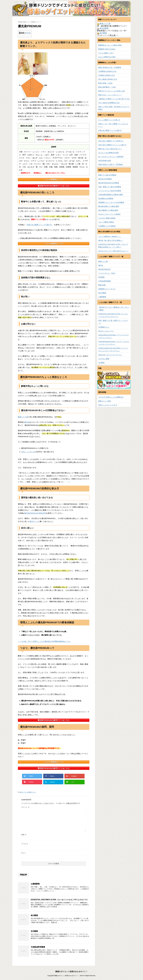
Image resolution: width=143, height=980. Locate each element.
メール (25, 844)
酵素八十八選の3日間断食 (107, 175)
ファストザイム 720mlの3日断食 (110, 191)
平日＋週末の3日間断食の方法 (109, 103)
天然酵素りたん (104, 327)
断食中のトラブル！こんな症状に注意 (112, 91)
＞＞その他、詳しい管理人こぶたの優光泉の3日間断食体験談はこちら (44, 641)
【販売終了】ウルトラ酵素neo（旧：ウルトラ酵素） (114, 309)
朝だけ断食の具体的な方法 (108, 79)
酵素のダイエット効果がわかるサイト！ (71, 972)
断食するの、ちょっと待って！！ (110, 95)
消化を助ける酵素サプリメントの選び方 (112, 145)
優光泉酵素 (104, 28)
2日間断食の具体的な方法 (107, 71)
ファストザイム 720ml (107, 273)
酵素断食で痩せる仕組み (107, 49)
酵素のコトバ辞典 (105, 401)
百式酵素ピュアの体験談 (107, 226)
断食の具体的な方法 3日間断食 (110, 67)
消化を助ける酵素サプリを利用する (111, 141)
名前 (24, 835)
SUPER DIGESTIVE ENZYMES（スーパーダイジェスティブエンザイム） (113, 350)
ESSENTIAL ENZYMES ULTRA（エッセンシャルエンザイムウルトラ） (60, 900)
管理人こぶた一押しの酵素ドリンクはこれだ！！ (113, 125)
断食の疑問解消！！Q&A (107, 87)
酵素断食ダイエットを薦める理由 (110, 45)
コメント (25, 807)
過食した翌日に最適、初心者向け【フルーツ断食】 (114, 108)
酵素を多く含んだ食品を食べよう (110, 149)
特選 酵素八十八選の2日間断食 (110, 187)
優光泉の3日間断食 (105, 179)
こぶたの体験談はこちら (54, 180)
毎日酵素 (34, 915)
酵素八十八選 (23, 417)
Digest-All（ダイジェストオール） (110, 355)
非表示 (28, 33)
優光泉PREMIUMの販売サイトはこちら (54, 186)
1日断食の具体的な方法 (107, 75)
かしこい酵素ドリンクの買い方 (109, 120)
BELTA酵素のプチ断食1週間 (108, 210)
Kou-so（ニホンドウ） (106, 331)
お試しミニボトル (28, 452)
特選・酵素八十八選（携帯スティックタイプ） (113, 322)
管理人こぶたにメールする (108, 405)
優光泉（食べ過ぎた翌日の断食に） (111, 240)
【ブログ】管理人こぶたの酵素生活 (111, 397)
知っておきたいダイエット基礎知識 (111, 157)
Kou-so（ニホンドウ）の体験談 (109, 214)
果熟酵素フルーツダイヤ (107, 289)
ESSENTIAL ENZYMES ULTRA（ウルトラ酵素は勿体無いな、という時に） (113, 246)
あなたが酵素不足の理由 (107, 57)
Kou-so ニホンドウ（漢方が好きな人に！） (114, 251)
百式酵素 (34, 931)
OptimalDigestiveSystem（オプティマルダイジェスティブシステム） (114, 343)
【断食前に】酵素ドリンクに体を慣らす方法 (114, 99)
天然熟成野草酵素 (38, 947)
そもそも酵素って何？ (106, 53)
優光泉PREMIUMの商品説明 (35, 513)
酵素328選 (102, 285)
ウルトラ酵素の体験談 (106, 222)
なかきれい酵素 (104, 359)
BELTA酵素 (102, 293)
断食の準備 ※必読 (105, 83)
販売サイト (34, 521)
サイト (24, 853)
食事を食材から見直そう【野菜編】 (111, 164)
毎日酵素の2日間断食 (106, 199)
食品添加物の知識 (105, 161)
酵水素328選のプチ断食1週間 (109, 206)
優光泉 (27, 422)
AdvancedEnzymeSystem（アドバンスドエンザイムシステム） (114, 336)
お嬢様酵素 (35, 884)
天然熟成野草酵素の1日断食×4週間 (111, 195)
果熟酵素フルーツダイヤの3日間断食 (111, 202)
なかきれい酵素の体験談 (107, 218)
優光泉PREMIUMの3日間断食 (109, 183)
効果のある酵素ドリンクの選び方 (39, 225)
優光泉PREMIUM (104, 269)
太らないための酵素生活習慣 (108, 153)
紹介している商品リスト (28, 792)
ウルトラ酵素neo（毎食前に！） (110, 236)
